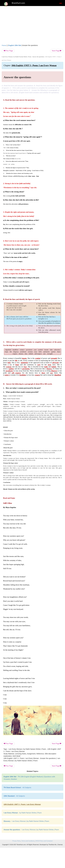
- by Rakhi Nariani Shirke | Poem (23, 813)
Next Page (57, 51)
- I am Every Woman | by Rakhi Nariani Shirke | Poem (26, 821)
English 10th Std (15, 45)
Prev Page (8, 51)
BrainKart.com (18, 3)
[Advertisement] (32, 25)
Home (4, 45)
